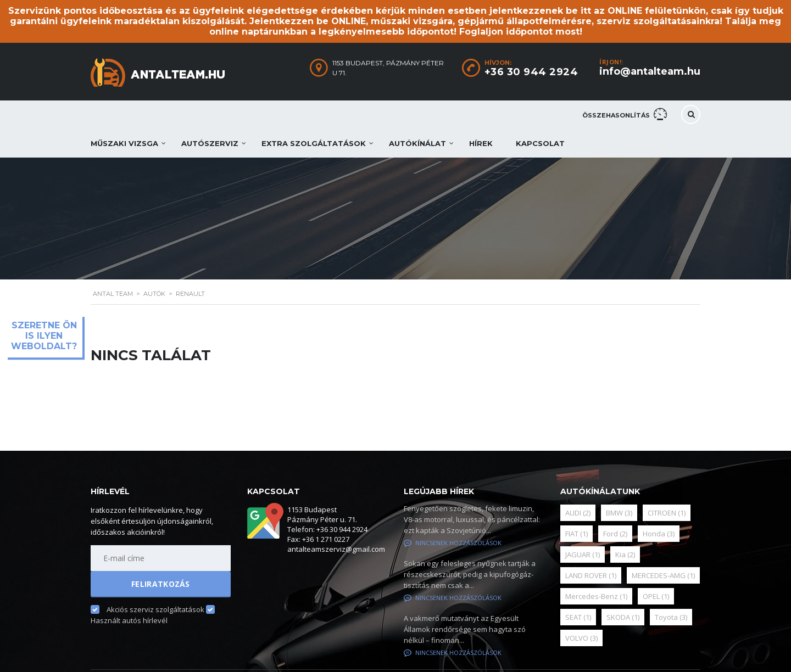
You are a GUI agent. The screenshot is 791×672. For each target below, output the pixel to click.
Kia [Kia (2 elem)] (625, 555)
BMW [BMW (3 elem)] (619, 513)
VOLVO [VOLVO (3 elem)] (581, 638)
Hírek (481, 143)
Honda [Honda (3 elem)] (659, 534)
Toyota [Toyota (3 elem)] (671, 617)
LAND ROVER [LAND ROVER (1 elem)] (591, 575)
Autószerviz (210, 143)
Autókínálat (417, 143)
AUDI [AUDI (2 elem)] (578, 513)
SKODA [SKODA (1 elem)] (623, 617)
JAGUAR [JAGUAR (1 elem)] (583, 555)
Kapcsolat (540, 143)
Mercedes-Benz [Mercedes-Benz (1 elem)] (596, 596)
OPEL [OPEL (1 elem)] (656, 596)
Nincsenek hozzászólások (453, 543)
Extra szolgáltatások (314, 143)
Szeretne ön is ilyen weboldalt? (44, 336)
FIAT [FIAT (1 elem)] (576, 534)
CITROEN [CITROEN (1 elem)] (667, 513)
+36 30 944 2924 (531, 72)
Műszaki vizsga (124, 143)
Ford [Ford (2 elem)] (615, 534)
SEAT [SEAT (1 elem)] (578, 617)
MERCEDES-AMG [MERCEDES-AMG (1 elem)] (663, 575)
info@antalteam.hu (650, 71)
